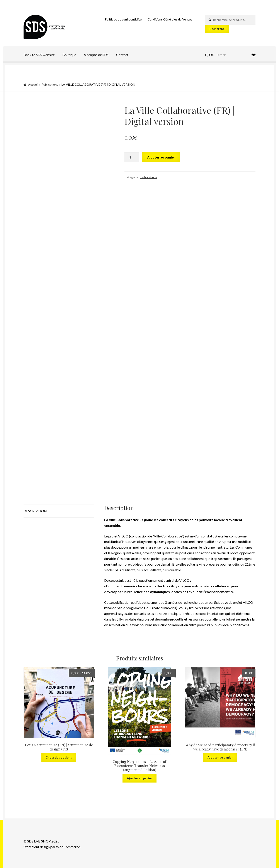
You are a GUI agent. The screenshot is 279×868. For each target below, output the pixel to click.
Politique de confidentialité (123, 19)
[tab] (59, 511)
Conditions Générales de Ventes (170, 19)
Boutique (69, 55)
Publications (50, 84)
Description (35, 511)
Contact (122, 55)
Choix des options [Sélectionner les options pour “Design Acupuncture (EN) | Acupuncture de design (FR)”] (59, 757)
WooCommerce (68, 847)
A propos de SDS (96, 55)
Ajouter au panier (161, 157)
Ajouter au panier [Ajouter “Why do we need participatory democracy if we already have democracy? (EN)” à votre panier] (220, 757)
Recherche (217, 29)
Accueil (33, 84)
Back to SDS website (39, 55)
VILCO (123, 536)
